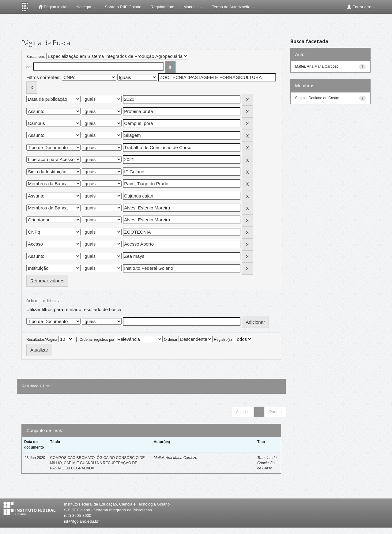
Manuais (193, 7)
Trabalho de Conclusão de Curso (267, 463)
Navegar (86, 7)
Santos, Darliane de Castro (317, 98)
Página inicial (53, 7)
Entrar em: (361, 7)
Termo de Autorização (233, 7)
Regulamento (162, 7)
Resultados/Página (42, 340)
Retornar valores (47, 281)
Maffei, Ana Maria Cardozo (175, 458)
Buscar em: (36, 57)
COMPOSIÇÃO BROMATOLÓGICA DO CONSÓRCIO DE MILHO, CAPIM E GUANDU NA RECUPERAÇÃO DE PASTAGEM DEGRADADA (98, 463)
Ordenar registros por (97, 340)
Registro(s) (223, 340)
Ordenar (171, 340)
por (29, 67)
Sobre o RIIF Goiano (123, 7)
